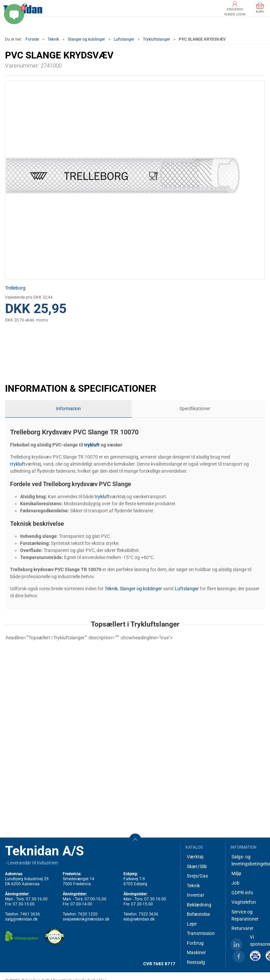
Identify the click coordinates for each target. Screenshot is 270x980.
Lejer (192, 924)
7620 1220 (88, 914)
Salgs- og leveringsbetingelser (248, 860)
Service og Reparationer (245, 915)
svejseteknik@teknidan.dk (86, 919)
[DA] (23, 8)
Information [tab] (68, 409)
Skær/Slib (197, 866)
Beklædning (199, 905)
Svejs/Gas (197, 876)
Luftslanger (124, 39)
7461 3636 (30, 914)
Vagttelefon (244, 902)
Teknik (53, 39)
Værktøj (195, 857)
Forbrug (195, 943)
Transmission (201, 933)
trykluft (92, 445)
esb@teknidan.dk (139, 919)
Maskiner (196, 952)
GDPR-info (242, 893)
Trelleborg (15, 288)
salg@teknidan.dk (21, 919)
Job (235, 883)
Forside (32, 39)
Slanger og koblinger (86, 39)
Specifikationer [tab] (195, 409)
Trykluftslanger (156, 39)
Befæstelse (198, 914)
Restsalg (196, 962)
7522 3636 (148, 914)
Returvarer (242, 928)
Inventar (196, 895)
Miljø (236, 874)
